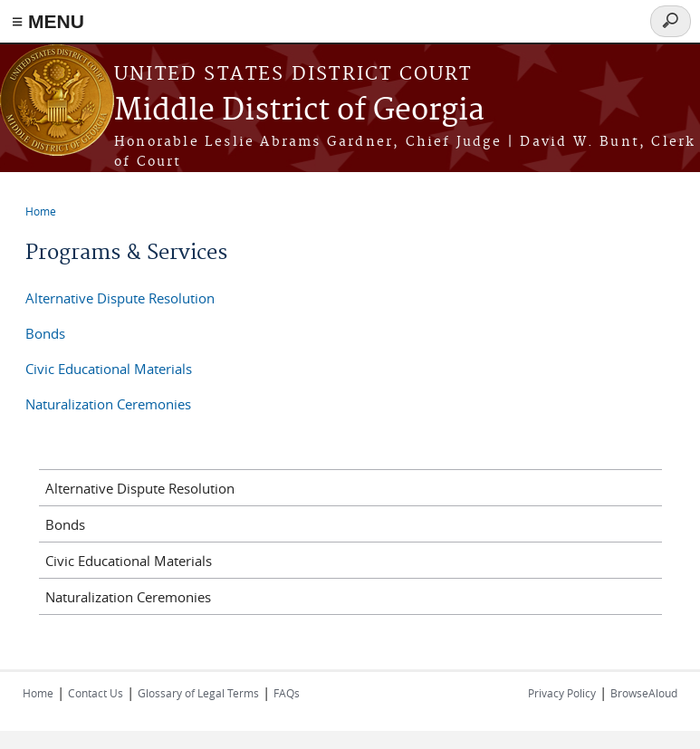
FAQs (287, 693)
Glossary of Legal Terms (198, 693)
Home (41, 211)
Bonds (45, 333)
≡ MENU (48, 21)
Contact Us (96, 693)
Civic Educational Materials (109, 369)
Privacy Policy (562, 693)
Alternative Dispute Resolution (120, 298)
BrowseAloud (644, 693)
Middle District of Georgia (299, 111)
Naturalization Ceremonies (108, 404)
